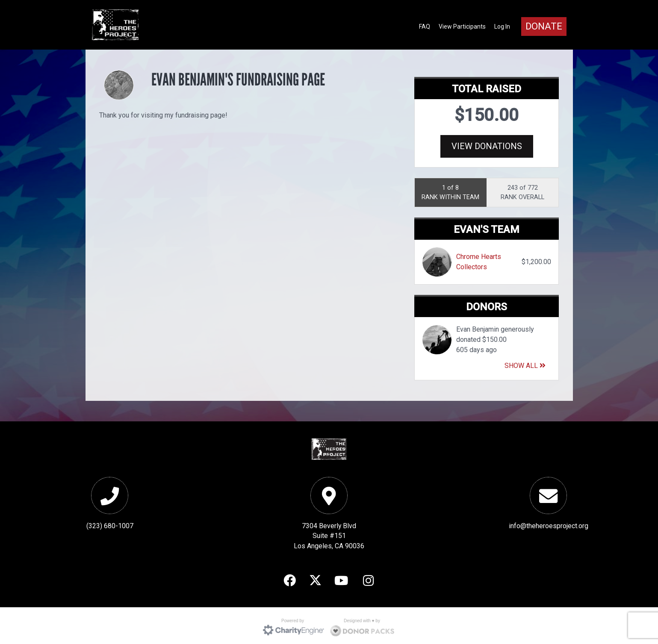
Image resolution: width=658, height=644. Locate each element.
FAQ (425, 26)
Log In (502, 26)
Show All (525, 363)
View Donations (487, 146)
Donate (544, 26)
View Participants (462, 26)
